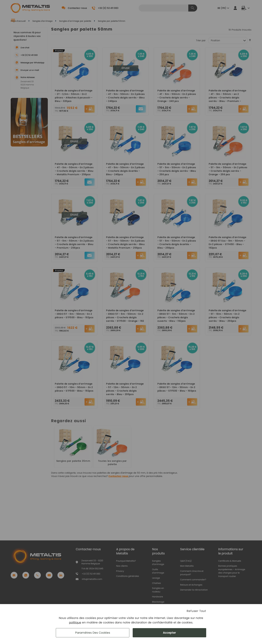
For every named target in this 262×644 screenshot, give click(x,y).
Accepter (169, 633)
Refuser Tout (196, 611)
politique (75, 622)
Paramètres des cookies (93, 633)
